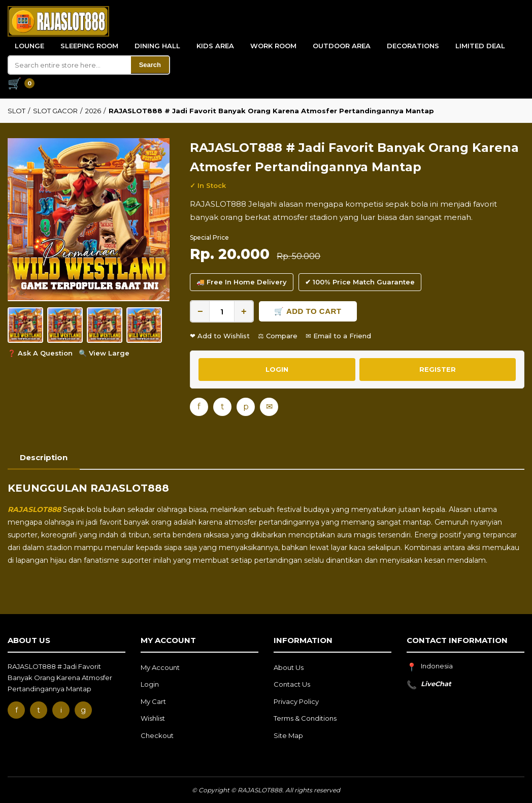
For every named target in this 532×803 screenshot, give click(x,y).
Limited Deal (480, 46)
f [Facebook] (199, 407)
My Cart (153, 701)
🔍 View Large (104, 353)
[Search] (70, 65)
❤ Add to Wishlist (220, 336)
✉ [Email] (269, 407)
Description (44, 457)
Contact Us (292, 684)
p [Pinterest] (246, 407)
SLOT (16, 111)
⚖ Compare (278, 336)
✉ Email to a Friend (338, 336)
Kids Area (215, 46)
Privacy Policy (296, 701)
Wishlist (153, 718)
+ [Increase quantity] (244, 311)
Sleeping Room (89, 46)
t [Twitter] (223, 407)
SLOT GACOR (55, 111)
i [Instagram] (61, 710)
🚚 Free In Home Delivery (242, 282)
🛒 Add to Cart (308, 311)
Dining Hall (157, 46)
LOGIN (277, 369)
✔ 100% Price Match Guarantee (360, 282)
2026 (93, 111)
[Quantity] (222, 311)
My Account (160, 667)
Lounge (29, 46)
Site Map (288, 735)
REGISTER (438, 369)
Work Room (273, 46)
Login (150, 684)
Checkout (157, 735)
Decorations (413, 46)
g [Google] (83, 710)
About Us (289, 667)
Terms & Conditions (305, 718)
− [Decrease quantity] (200, 311)
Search (150, 65)
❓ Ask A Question (40, 353)
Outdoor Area (342, 46)
